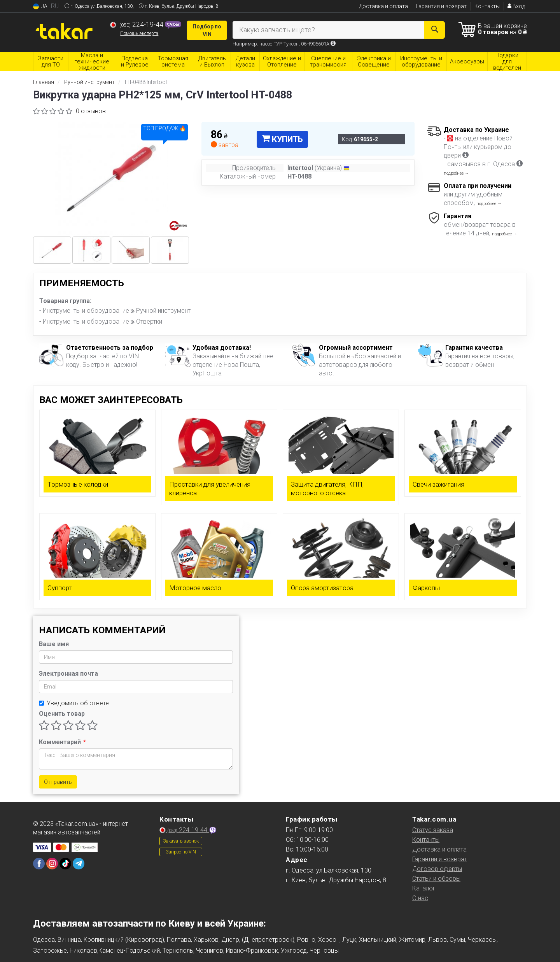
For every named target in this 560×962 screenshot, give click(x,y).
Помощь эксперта (139, 33)
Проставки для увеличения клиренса (210, 489)
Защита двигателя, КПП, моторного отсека (327, 489)
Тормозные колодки (78, 484)
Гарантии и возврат (440, 859)
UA (40, 6)
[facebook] (39, 864)
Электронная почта (68, 674)
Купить (282, 139)
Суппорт (60, 588)
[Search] (435, 30)
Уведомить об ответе (74, 703)
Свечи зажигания (438, 484)
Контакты (487, 6)
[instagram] (52, 864)
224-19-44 (137, 25)
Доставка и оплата (383, 6)
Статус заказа (433, 830)
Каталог (424, 888)
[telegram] (79, 864)
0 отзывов (91, 111)
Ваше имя (54, 644)
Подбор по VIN (207, 30)
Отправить (58, 782)
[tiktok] (65, 864)
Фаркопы (426, 588)
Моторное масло (195, 588)
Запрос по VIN (181, 852)
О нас (420, 898)
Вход (516, 6)
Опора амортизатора (322, 588)
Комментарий (62, 742)
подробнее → (456, 173)
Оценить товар (62, 714)
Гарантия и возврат (441, 6)
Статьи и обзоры (436, 879)
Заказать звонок (181, 841)
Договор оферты (437, 869)
